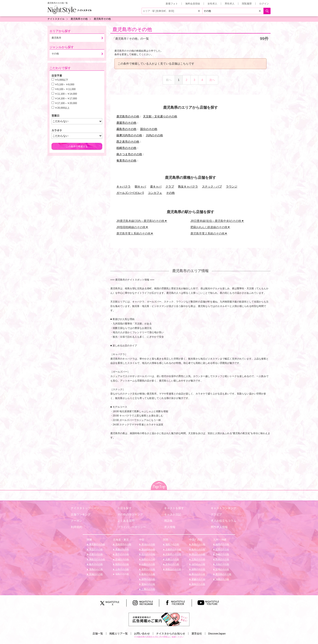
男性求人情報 (219, 527)
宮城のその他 (122, 559)
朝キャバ (140, 186)
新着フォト (172, 4)
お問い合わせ (142, 634)
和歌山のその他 (173, 569)
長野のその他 (148, 569)
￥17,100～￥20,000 (66, 103)
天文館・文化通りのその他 (160, 116)
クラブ (170, 186)
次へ (212, 80)
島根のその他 (198, 549)
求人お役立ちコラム (223, 521)
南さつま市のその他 (129, 154)
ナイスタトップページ (85, 508)
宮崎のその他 (222, 569)
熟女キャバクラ (188, 186)
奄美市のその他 (126, 160)
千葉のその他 (96, 554)
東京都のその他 (97, 544)
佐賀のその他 (222, 549)
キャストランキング (223, 508)
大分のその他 (222, 564)
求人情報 (170, 527)
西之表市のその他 (128, 142)
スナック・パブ (212, 186)
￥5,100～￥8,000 (64, 85)
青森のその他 (122, 549)
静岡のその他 (148, 579)
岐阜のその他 (148, 574)
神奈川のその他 (97, 559)
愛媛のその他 (198, 579)
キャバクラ (124, 186)
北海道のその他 (123, 544)
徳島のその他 (198, 569)
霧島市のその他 (126, 129)
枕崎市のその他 (126, 148)
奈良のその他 (172, 564)
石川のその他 (148, 554)
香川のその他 (198, 574)
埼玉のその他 (96, 549)
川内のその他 (154, 135)
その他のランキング (130, 514)
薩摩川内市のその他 (129, 135)
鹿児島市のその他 (132, 29)
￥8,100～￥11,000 (65, 89)
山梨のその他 (148, 564)
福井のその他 (148, 559)
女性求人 (212, 4)
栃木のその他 (96, 564)
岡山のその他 (198, 554)
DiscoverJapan (217, 634)
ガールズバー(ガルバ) (130, 193)
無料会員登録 (193, 4)
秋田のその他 (122, 564)
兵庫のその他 (172, 559)
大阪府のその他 (173, 554)
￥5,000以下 (61, 80)
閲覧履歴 (247, 4)
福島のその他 (122, 574)
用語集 (168, 521)
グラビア (216, 514)
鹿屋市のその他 (126, 123)
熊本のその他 (222, 559)
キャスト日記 (173, 514)
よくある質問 (126, 521)
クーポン (76, 521)
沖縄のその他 (222, 579)
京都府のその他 (173, 549)
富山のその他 (148, 549)
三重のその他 (148, 589)
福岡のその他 (222, 544)
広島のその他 (198, 559)
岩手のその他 (122, 554)
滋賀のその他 (172, 544)
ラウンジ (232, 186)
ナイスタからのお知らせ (171, 634)
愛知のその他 (148, 584)
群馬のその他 (96, 569)
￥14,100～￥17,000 (66, 99)
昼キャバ (156, 186)
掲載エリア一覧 (119, 634)
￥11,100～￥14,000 (66, 94)
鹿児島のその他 (223, 574)
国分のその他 (149, 129)
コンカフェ (155, 193)
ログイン (264, 4)
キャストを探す (174, 508)
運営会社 (197, 634)
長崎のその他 (222, 554)
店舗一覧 (98, 634)
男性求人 (230, 4)
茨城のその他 (96, 574)
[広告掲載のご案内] (159, 619)
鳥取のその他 (198, 544)
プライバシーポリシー (132, 527)
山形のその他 (122, 569)
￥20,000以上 (62, 108)
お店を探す (125, 508)
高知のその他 (198, 584)
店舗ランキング (81, 514)
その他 (170, 193)
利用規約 (76, 527)
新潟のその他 (148, 544)
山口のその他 (198, 564)
